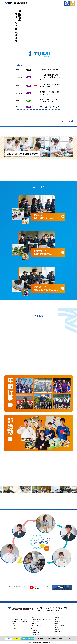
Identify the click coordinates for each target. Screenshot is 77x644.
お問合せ (15, 628)
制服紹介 (57, 619)
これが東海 (57, 621)
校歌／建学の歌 (35, 621)
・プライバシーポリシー (64, 639)
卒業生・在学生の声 (59, 632)
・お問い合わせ (51, 639)
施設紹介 (33, 623)
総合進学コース (35, 632)
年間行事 (57, 627)
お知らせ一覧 (66, 121)
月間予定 (57, 630)
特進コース (34, 630)
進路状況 (15, 624)
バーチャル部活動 (59, 625)
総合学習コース (35, 634)
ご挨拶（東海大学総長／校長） (20, 622)
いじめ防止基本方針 (36, 625)
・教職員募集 (41, 639)
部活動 (56, 623)
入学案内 (15, 626)
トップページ (16, 617)
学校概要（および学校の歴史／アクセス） (41, 619)
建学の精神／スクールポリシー (20, 620)
